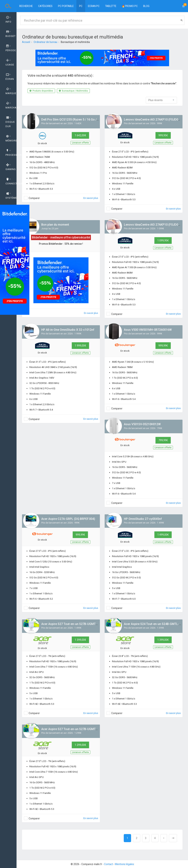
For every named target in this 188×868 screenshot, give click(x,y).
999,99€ (163, 346)
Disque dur (10, 122)
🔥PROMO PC (130, 6)
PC (81, 6)
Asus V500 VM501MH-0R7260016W (148, 330)
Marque (11, 91)
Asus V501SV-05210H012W (142, 424)
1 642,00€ (80, 135)
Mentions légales (124, 864)
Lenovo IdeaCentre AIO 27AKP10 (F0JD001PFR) (156, 120)
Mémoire (11, 138)
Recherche (26, 6)
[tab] (8, 20)
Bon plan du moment (55, 225)
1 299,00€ (80, 745)
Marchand (11, 105)
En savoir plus (91, 198)
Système (11, 196)
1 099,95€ (163, 240)
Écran (10, 77)
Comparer (34, 198)
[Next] (164, 838)
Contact (109, 864)
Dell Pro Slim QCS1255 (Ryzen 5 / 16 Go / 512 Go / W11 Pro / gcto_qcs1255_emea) (97, 120)
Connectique (11, 181)
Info (8, 20)
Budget (11, 34)
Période (11, 48)
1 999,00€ (80, 346)
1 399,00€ (80, 640)
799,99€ (163, 440)
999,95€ (163, 135)
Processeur (11, 153)
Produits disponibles (41, 91)
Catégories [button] (45, 6)
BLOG (146, 6)
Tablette (111, 6)
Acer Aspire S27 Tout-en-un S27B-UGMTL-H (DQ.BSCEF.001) (82, 729)
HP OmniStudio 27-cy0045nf (143, 519)
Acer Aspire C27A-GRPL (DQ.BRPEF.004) (68, 519)
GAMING (11, 167)
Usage (10, 63)
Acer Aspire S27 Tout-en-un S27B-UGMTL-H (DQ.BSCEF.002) (82, 624)
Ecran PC (94, 6)
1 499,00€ (163, 535)
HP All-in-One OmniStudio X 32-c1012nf (68, 330)
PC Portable (66, 6)
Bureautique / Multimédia (73, 91)
